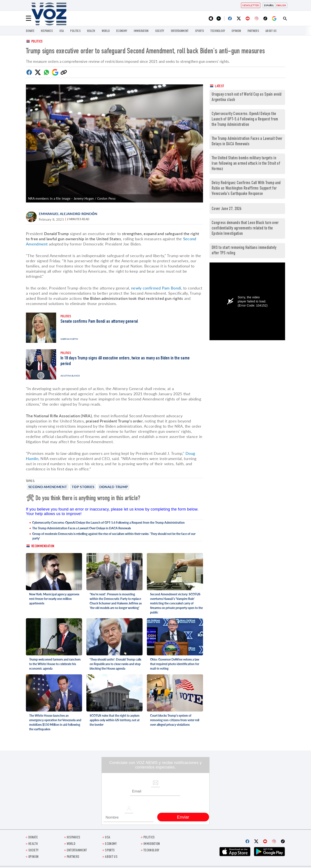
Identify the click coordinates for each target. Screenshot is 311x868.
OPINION (236, 31)
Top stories (83, 487)
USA (62, 31)
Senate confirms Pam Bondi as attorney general (99, 322)
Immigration (141, 31)
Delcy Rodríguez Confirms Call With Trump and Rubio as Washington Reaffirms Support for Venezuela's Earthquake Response (246, 189)
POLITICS (75, 31)
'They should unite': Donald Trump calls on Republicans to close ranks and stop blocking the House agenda (115, 664)
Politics (37, 42)
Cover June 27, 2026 (227, 209)
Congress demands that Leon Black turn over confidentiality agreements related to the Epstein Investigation (245, 228)
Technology (218, 31)
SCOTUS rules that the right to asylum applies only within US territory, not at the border (115, 720)
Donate (30, 31)
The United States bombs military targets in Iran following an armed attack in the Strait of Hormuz (246, 164)
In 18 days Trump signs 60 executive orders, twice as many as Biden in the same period (125, 361)
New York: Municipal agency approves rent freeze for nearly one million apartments (54, 599)
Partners (253, 31)
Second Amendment (48, 487)
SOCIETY (160, 31)
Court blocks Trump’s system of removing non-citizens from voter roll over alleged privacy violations (175, 720)
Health (91, 31)
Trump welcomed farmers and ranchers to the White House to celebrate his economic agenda (55, 664)
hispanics (47, 31)
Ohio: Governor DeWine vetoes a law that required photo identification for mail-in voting (175, 664)
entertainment (180, 31)
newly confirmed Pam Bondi (156, 288)
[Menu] (29, 18)
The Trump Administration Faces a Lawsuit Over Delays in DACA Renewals (82, 528)
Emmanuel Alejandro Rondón (68, 214)
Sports (200, 31)
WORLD (106, 31)
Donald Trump (114, 487)
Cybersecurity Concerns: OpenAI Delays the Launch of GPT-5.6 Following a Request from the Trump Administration (108, 523)
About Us (271, 31)
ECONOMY (122, 31)
